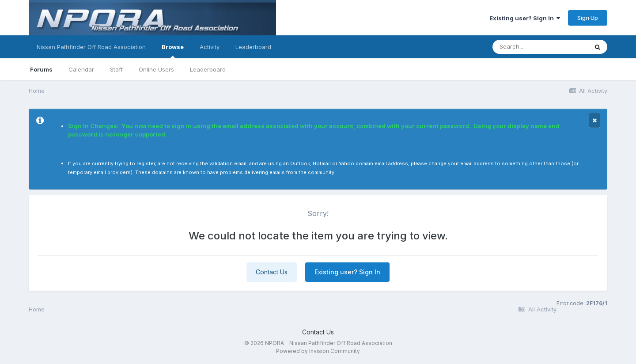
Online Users (156, 69)
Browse (173, 51)
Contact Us (272, 272)
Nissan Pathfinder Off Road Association (91, 47)
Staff (116, 69)
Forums (41, 69)
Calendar (81, 69)
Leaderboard (208, 69)
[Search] (540, 47)
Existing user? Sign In (525, 18)
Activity (210, 47)
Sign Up (588, 18)
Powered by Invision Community (318, 351)
